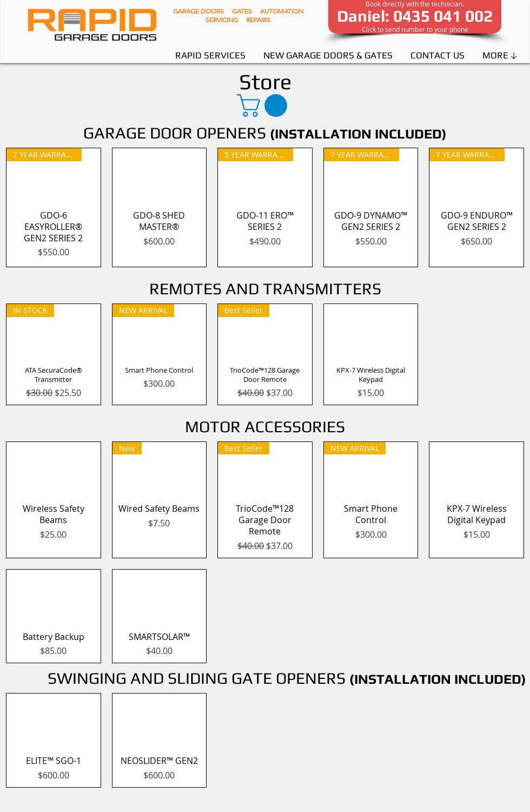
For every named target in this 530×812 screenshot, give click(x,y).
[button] (265, 105)
